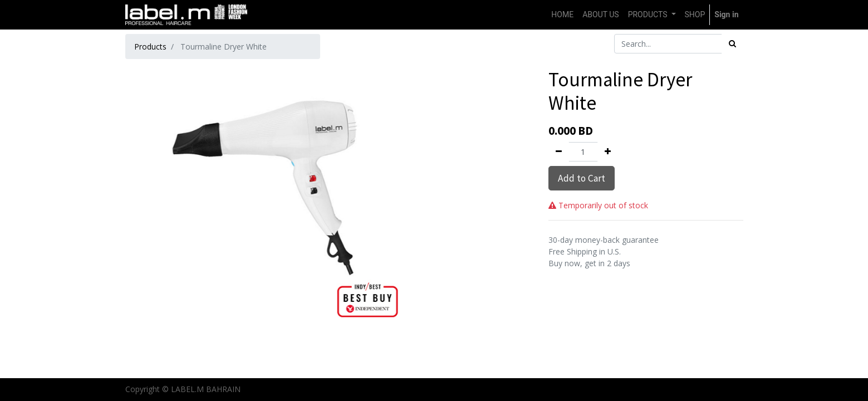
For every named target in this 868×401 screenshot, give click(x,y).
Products (150, 47)
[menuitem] (562, 15)
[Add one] (608, 152)
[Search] (732, 44)
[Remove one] (559, 152)
